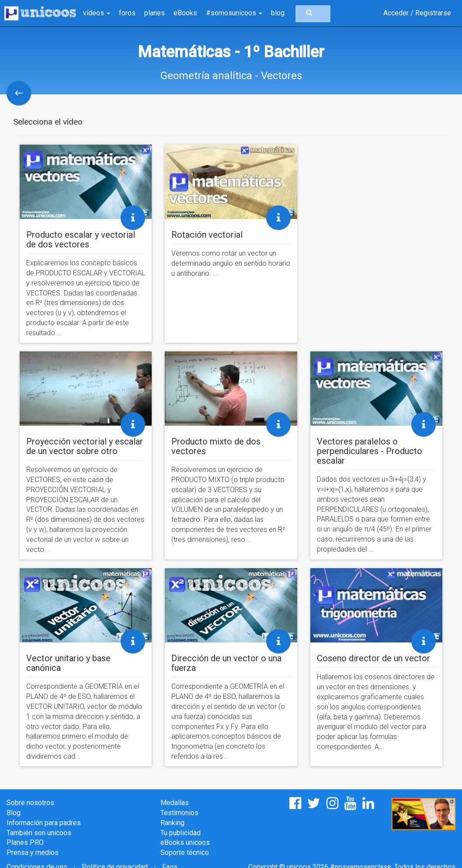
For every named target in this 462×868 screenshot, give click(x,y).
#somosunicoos (234, 13)
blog (278, 13)
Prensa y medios (33, 852)
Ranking (172, 823)
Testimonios (179, 813)
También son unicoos (39, 833)
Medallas (175, 803)
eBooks (185, 13)
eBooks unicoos (185, 842)
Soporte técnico (185, 852)
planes (155, 13)
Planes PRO (25, 842)
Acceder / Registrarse (417, 13)
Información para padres (44, 823)
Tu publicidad (181, 833)
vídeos (97, 13)
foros (127, 13)
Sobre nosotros (30, 803)
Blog (14, 813)
